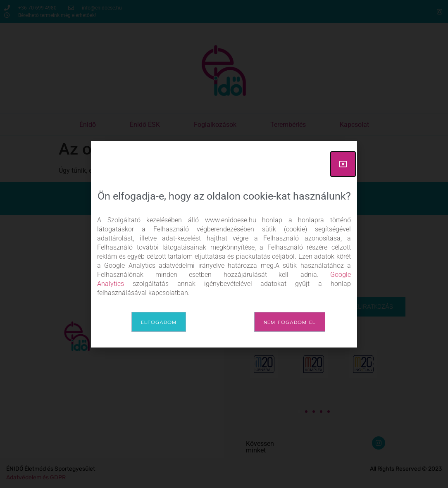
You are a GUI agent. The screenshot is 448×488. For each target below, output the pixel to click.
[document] (224, 244)
